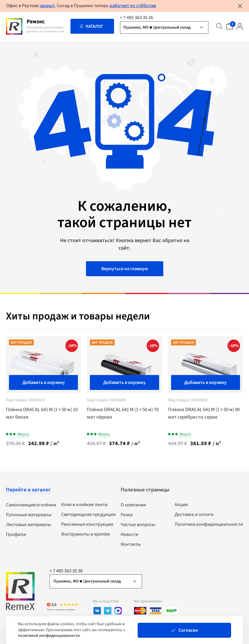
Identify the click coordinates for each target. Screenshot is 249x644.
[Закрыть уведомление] (240, 6)
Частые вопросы (138, 525)
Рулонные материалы (29, 516)
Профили (16, 535)
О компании (133, 506)
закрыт (47, 6)
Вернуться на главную (124, 270)
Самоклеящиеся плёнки (31, 506)
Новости (129, 535)
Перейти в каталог (28, 491)
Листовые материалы (29, 525)
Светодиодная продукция (88, 515)
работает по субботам (133, 6)
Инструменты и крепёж (86, 535)
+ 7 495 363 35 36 (137, 18)
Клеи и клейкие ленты (84, 505)
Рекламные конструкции (87, 525)
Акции (181, 505)
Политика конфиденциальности (209, 525)
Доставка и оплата (194, 515)
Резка (127, 516)
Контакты (131, 545)
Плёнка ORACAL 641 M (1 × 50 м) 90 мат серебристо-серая (205, 414)
